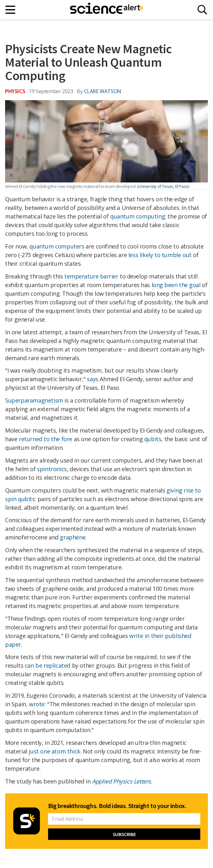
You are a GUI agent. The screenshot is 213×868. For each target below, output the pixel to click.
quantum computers (57, 246)
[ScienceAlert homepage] (107, 10)
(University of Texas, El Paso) (163, 186)
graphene (73, 537)
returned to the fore (46, 439)
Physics (15, 91)
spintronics (52, 469)
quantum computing (138, 216)
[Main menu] (11, 10)
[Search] (202, 10)
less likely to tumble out (160, 255)
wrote (37, 704)
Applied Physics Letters (121, 781)
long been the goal (176, 285)
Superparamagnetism (34, 400)
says (92, 379)
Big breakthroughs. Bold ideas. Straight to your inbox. (117, 806)
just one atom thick (54, 751)
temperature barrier (91, 276)
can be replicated (48, 665)
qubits (153, 439)
